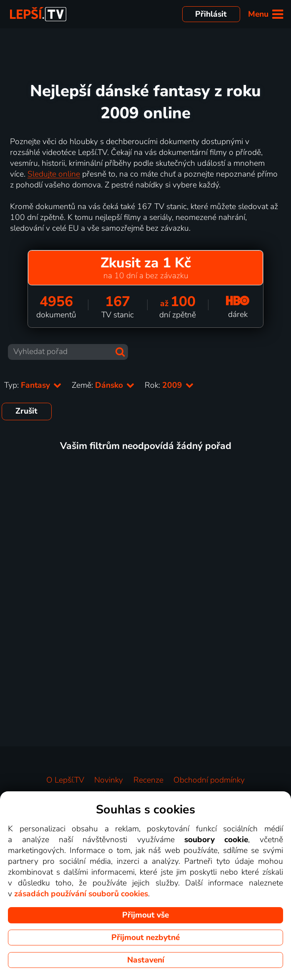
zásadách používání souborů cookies (81, 894)
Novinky (109, 780)
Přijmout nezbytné (145, 938)
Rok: (169, 385)
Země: (103, 385)
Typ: (33, 385)
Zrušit (26, 411)
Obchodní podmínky (209, 780)
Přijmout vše (145, 915)
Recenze (148, 780)
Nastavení (146, 960)
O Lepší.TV (65, 780)
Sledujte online (54, 174)
